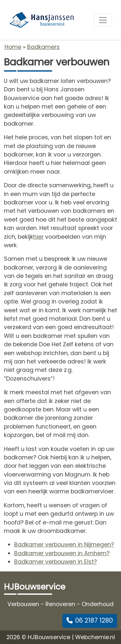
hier (38, 237)
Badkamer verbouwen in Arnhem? (62, 553)
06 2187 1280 (90, 621)
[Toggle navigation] (103, 20)
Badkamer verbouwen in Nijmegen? (64, 545)
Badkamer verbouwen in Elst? (55, 562)
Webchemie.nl (95, 637)
